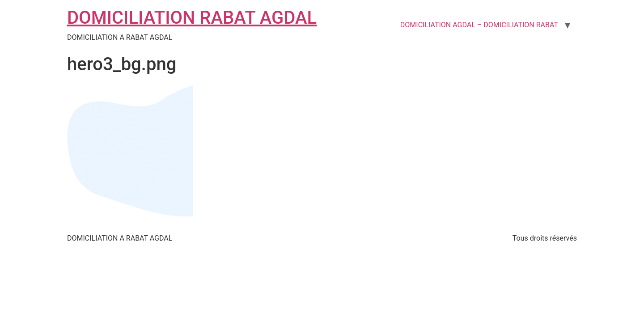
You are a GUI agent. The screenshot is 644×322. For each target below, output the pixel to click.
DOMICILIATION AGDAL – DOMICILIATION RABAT (479, 25)
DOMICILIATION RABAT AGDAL (192, 18)
